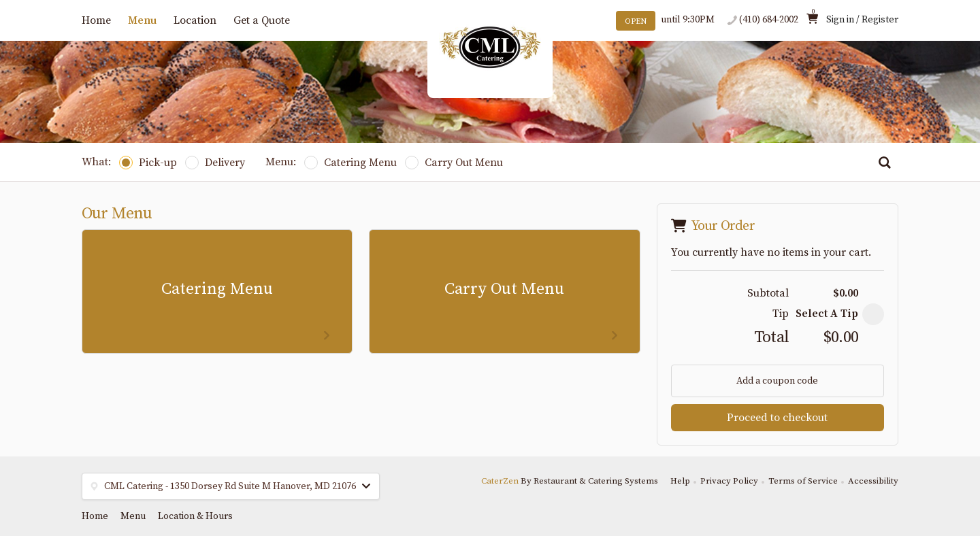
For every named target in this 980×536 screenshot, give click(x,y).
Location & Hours (195, 516)
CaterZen (500, 481)
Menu (142, 20)
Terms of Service (803, 481)
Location (195, 20)
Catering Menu (350, 163)
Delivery (215, 163)
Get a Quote (262, 20)
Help (680, 481)
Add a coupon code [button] (777, 381)
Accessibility (873, 481)
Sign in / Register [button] (862, 20)
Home (96, 20)
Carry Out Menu (454, 163)
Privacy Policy (729, 481)
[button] (873, 314)
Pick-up (148, 163)
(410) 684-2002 (769, 20)
